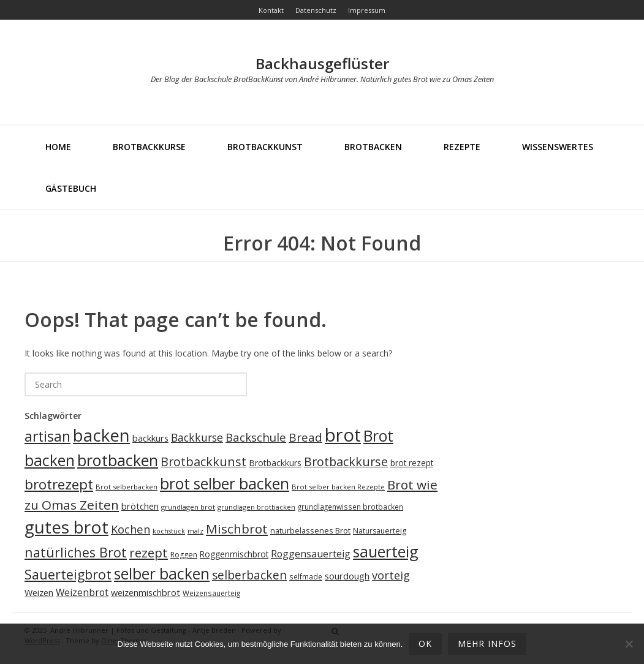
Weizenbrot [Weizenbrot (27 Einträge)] (82, 592)
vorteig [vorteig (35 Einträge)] (391, 575)
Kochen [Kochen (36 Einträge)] (131, 529)
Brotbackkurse (149, 147)
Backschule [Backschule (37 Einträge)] (256, 437)
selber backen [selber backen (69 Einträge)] (162, 574)
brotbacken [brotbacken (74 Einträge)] (118, 460)
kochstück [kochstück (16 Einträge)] (169, 531)
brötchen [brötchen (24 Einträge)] (140, 506)
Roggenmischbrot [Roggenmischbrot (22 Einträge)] (234, 554)
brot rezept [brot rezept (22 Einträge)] (412, 463)
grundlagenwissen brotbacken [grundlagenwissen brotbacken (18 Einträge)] (350, 507)
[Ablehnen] (629, 644)
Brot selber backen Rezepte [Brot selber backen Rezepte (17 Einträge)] (338, 487)
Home (58, 147)
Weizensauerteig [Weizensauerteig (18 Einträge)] (211, 593)
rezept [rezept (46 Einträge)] (149, 553)
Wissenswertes (558, 147)
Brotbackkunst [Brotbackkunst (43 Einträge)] (203, 462)
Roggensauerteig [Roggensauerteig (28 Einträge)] (311, 554)
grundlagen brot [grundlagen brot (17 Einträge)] (188, 507)
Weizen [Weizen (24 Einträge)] (39, 593)
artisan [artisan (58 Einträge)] (47, 436)
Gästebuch (71, 188)
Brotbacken (373, 147)
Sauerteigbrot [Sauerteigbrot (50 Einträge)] (68, 574)
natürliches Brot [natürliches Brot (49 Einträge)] (76, 552)
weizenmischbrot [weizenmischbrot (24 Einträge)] (146, 593)
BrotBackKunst (265, 147)
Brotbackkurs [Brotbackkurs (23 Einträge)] (275, 463)
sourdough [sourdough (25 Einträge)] (347, 576)
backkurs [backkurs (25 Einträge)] (150, 438)
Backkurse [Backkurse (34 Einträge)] (197, 437)
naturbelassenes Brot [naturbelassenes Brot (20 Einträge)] (310, 530)
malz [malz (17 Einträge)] (195, 531)
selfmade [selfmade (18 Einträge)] (306, 576)
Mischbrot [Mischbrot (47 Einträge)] (237, 529)
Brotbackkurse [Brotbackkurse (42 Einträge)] (346, 462)
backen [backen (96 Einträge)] (101, 435)
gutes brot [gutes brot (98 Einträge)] (66, 527)
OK (425, 643)
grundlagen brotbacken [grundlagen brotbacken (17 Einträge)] (256, 507)
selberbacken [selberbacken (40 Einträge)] (249, 575)
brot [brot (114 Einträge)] (343, 435)
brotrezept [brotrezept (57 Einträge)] (59, 484)
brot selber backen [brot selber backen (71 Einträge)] (225, 483)
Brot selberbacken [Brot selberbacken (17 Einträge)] (127, 487)
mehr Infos (487, 643)
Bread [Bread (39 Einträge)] (305, 437)
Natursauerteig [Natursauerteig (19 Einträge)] (380, 531)
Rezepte (462, 147)
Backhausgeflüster (322, 63)
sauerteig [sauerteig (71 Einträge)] (386, 551)
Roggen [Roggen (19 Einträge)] (184, 555)
